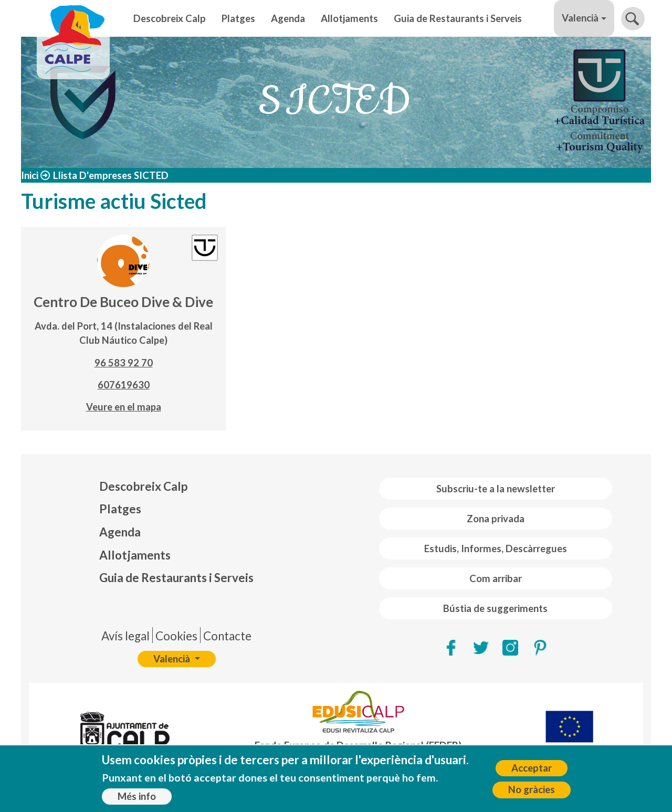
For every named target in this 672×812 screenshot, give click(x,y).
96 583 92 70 (124, 363)
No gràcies (532, 794)
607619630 (124, 385)
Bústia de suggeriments (495, 608)
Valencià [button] (580, 18)
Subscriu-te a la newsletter (496, 489)
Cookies (176, 636)
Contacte (227, 636)
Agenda (288, 18)
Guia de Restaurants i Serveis (458, 18)
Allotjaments (349, 18)
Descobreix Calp (170, 18)
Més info (137, 801)
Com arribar (496, 578)
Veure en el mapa (124, 407)
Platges (238, 18)
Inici (30, 175)
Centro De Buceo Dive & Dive (123, 302)
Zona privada (496, 519)
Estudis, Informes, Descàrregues (496, 549)
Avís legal (125, 636)
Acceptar (532, 773)
